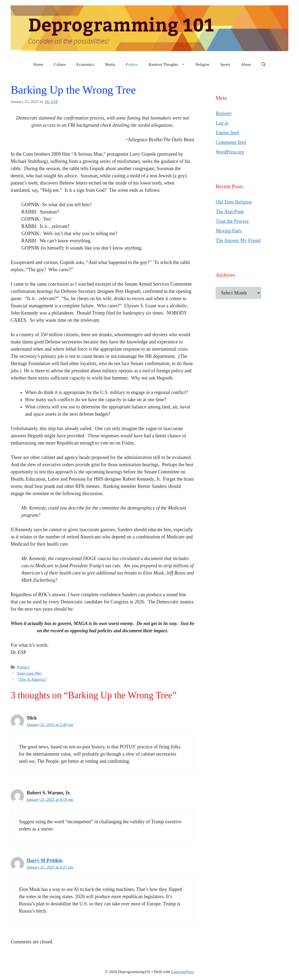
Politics (132, 64)
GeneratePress (183, 972)
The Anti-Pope (230, 212)
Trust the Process (232, 221)
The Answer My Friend (238, 240)
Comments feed (231, 142)
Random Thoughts (170, 64)
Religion (203, 64)
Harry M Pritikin (45, 860)
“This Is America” (32, 679)
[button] (264, 64)
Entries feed (227, 133)
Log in (222, 123)
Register (224, 113)
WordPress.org (230, 152)
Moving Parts (229, 231)
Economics (86, 64)
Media (110, 64)
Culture (60, 64)
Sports (225, 64)
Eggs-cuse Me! (29, 673)
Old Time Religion (234, 202)
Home (38, 64)
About (246, 64)
